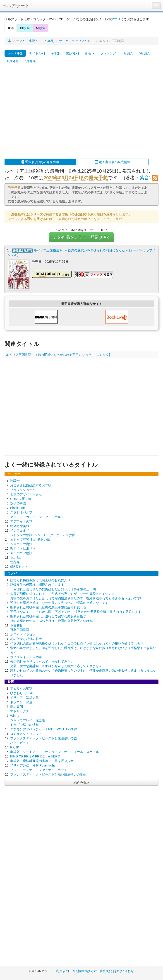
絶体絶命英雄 (20, 526)
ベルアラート (16, 6)
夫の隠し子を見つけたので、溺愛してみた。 (42, 661)
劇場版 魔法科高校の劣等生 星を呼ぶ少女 (42, 761)
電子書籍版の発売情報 (113, 162)
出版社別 (72, 53)
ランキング (108, 53)
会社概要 (106, 971)
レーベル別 (15, 53)
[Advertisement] (42, 112)
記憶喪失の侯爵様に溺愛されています (37, 585)
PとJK (15, 747)
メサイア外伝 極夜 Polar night (32, 765)
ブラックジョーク (23, 490)
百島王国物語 (20, 630)
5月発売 (145, 53)
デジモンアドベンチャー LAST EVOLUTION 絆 (44, 729)
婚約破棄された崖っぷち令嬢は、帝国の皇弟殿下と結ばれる (53, 621)
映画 (25, 28)
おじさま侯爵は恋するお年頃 (31, 485)
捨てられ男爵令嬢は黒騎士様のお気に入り (40, 580)
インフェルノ (20, 530)
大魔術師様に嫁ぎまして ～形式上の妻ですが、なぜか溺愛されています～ (64, 594)
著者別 (55, 53)
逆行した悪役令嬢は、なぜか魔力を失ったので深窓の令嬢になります (59, 603)
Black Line (18, 508)
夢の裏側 (17, 707)
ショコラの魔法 (21, 544)
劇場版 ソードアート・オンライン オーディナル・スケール (55, 752)
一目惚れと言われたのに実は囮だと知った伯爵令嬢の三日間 (53, 589)
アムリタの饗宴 (21, 689)
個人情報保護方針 (84, 971)
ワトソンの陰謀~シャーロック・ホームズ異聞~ (44, 535)
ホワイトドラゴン (23, 634)
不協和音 (17, 625)
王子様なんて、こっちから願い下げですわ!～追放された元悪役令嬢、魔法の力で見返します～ (77, 612)
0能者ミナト (19, 567)
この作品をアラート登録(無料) (81, 237)
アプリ (116, 19)
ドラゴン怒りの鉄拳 (24, 725)
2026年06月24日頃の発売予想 (76, 178)
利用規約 (62, 971)
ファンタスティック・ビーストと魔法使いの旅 (43, 738)
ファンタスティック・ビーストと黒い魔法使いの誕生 (48, 774)
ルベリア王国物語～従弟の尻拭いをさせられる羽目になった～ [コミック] (58, 355)
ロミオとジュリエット (26, 734)
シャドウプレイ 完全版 (28, 720)
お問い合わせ (124, 971)
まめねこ (17, 558)
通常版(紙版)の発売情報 (40, 162)
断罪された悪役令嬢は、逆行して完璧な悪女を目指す (48, 616)
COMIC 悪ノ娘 (21, 499)
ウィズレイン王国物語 (26, 657)
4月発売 (127, 53)
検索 (41, 28)
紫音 (144, 178)
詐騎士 (15, 481)
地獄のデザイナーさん (26, 494)
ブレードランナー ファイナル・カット (39, 770)
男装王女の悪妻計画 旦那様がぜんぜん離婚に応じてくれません (56, 666)
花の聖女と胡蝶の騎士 (26, 639)
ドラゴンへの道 (21, 702)
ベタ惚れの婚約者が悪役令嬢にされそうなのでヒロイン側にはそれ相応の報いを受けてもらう (77, 643)
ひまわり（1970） (23, 693)
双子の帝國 (18, 503)
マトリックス (20, 711)
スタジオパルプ (21, 512)
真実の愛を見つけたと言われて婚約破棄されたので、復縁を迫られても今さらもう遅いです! (76, 598)
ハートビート (20, 743)
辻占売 (15, 562)
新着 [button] (89, 53)
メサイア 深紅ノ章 (24, 698)
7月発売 (30, 61)
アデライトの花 (21, 521)
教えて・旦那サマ (23, 549)
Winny (15, 716)
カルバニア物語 (21, 553)
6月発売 (13, 61)
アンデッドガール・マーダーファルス (37, 517)
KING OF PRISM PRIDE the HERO (35, 756)
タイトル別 (37, 53)
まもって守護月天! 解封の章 (30, 539)
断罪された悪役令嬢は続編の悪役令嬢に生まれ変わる (48, 607)
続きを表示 (81, 782)
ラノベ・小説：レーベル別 (35, 41)
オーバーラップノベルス (77, 41)
